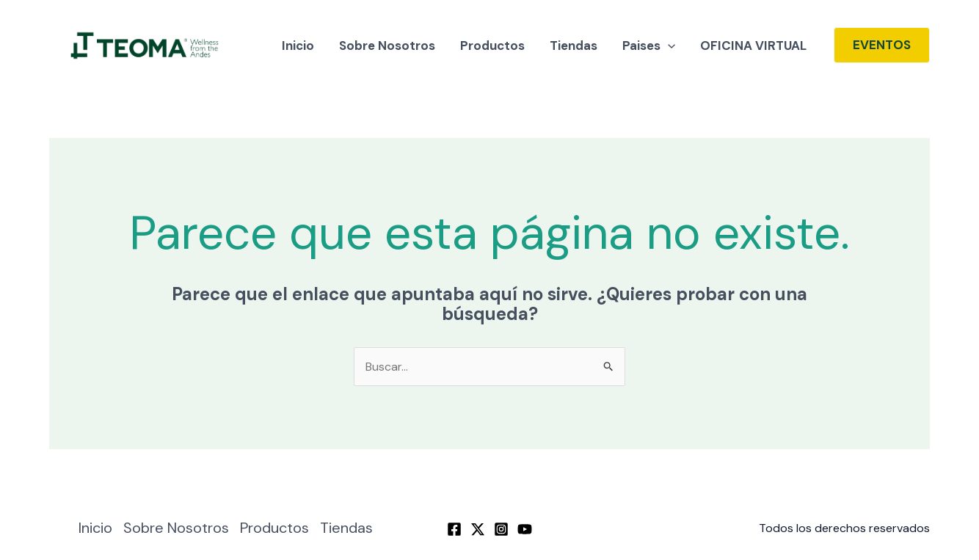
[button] (882, 45)
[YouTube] (525, 529)
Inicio (298, 46)
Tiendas (574, 46)
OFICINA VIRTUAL (753, 46)
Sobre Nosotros (387, 46)
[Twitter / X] (478, 529)
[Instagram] (501, 529)
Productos (492, 46)
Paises (649, 46)
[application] (668, 46)
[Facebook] (454, 529)
